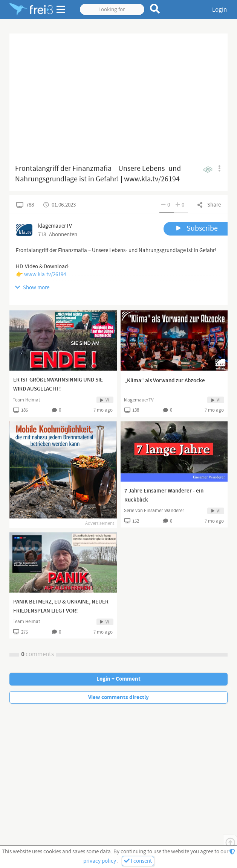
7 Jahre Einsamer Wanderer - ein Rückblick (164, 496)
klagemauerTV (139, 400)
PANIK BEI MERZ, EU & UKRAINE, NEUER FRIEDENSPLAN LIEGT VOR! (61, 607)
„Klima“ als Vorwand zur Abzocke (165, 381)
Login (219, 10)
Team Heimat (26, 400)
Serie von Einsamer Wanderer (154, 511)
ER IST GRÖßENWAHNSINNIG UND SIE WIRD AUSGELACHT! (58, 385)
